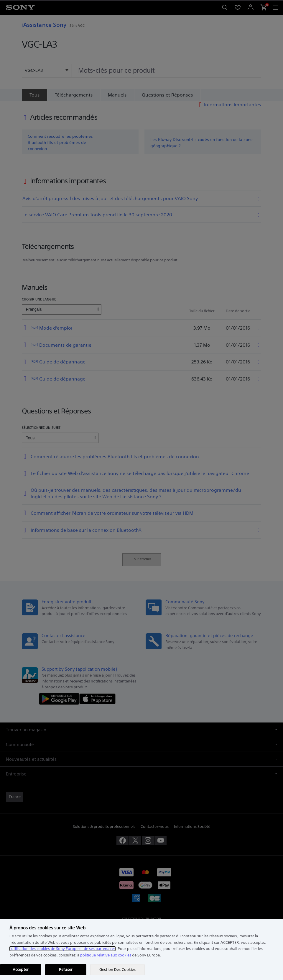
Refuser (66, 970)
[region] (141, 950)
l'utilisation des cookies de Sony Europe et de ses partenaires (62, 949)
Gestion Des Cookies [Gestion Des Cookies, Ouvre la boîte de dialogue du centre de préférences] (117, 970)
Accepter (21, 970)
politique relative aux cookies (106, 955)
